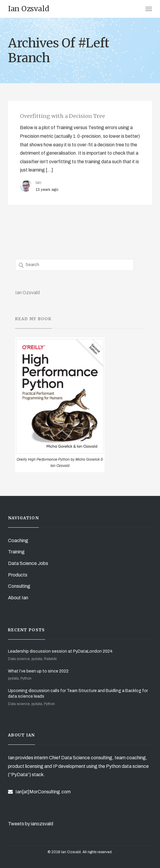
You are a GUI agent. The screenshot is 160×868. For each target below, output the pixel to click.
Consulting (19, 586)
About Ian (18, 598)
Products (18, 575)
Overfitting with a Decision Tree (62, 116)
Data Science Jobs (28, 563)
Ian (38, 182)
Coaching (18, 541)
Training (16, 552)
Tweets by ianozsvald (31, 824)
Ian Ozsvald (27, 293)
